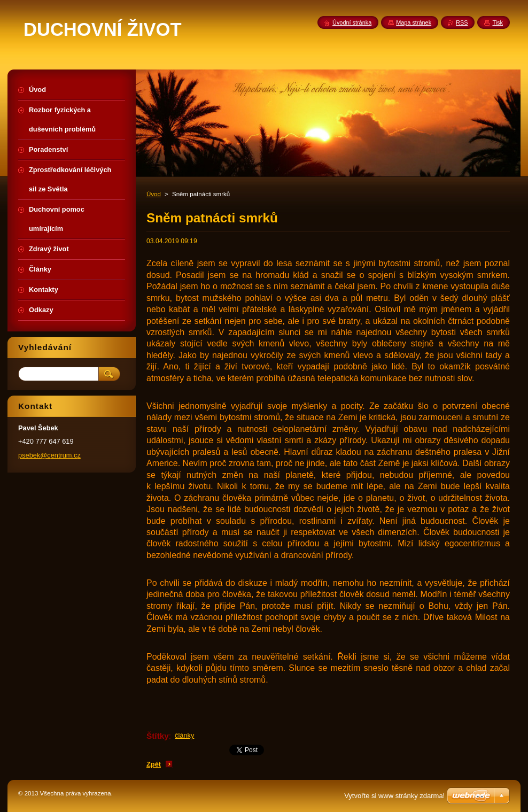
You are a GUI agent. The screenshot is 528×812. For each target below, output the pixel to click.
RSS (462, 22)
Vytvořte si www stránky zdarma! (394, 796)
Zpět (154, 764)
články (184, 735)
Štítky (158, 736)
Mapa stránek (414, 22)
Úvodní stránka (352, 22)
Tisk (498, 22)
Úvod (154, 194)
